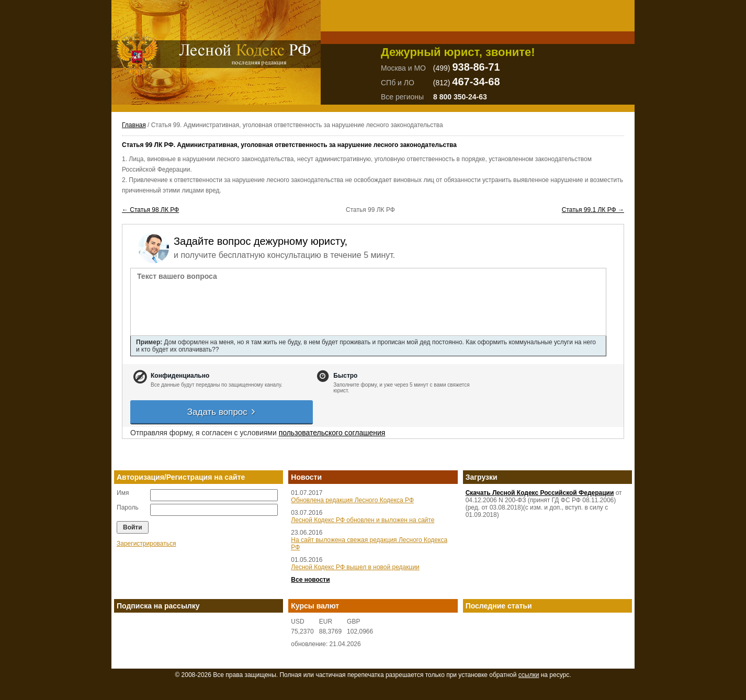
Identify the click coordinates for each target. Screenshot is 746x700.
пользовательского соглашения (332, 433)
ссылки (529, 675)
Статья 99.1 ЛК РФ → (593, 210)
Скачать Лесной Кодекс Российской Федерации (540, 493)
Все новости (310, 580)
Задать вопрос (222, 412)
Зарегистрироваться (146, 544)
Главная (134, 125)
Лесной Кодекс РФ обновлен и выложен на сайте (363, 520)
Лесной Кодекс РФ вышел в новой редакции (355, 567)
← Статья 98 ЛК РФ (150, 210)
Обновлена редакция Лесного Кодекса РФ (352, 500)
